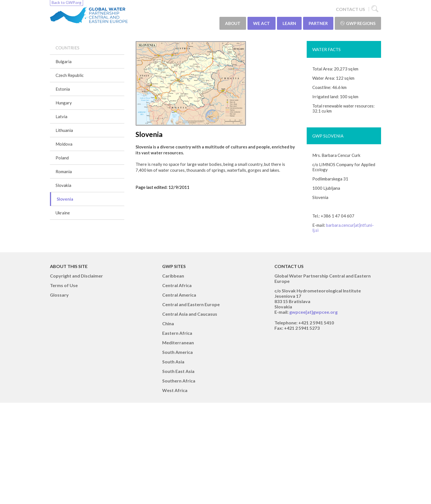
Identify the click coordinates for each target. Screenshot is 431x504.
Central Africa (177, 285)
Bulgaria (64, 61)
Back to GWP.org (67, 2)
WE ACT (262, 23)
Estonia (63, 89)
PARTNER (318, 23)
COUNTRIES (67, 48)
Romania (64, 171)
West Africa (175, 390)
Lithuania (64, 130)
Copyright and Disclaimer (76, 276)
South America (177, 352)
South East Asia (178, 371)
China (168, 323)
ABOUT (233, 23)
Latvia (61, 116)
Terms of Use (64, 285)
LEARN (289, 23)
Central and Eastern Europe (191, 304)
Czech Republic (70, 75)
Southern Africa (179, 381)
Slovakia (63, 185)
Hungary (64, 103)
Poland (62, 158)
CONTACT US (350, 9)
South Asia (173, 362)
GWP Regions (358, 23)
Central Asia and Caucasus (190, 314)
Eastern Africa (177, 333)
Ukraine (63, 213)
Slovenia (65, 199)
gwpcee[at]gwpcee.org (313, 312)
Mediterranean (178, 343)
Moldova (64, 144)
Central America (179, 295)
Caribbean (173, 276)
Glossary (59, 295)
